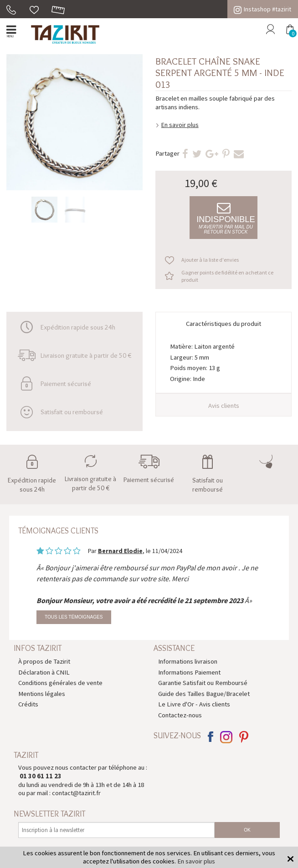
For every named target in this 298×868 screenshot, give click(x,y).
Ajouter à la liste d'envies (210, 260)
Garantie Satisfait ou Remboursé (203, 683)
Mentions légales (42, 694)
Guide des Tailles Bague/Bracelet (204, 694)
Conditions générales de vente (60, 683)
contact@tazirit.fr (76, 793)
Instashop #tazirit (262, 9)
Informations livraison (188, 661)
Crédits (28, 704)
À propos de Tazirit (44, 661)
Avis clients (224, 406)
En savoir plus (180, 125)
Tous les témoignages (74, 617)
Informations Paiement (189, 672)
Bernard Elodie (120, 551)
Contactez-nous (180, 715)
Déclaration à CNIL (44, 672)
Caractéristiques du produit (223, 324)
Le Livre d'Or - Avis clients (194, 704)
